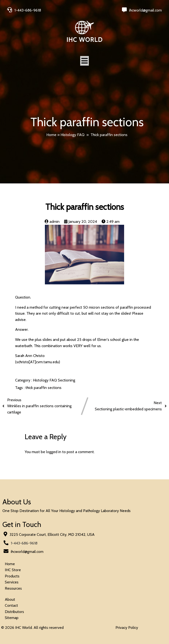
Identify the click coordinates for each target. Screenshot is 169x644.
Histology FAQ (72, 135)
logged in (54, 452)
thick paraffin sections (43, 388)
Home (51, 135)
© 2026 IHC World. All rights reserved (32, 628)
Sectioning (66, 380)
